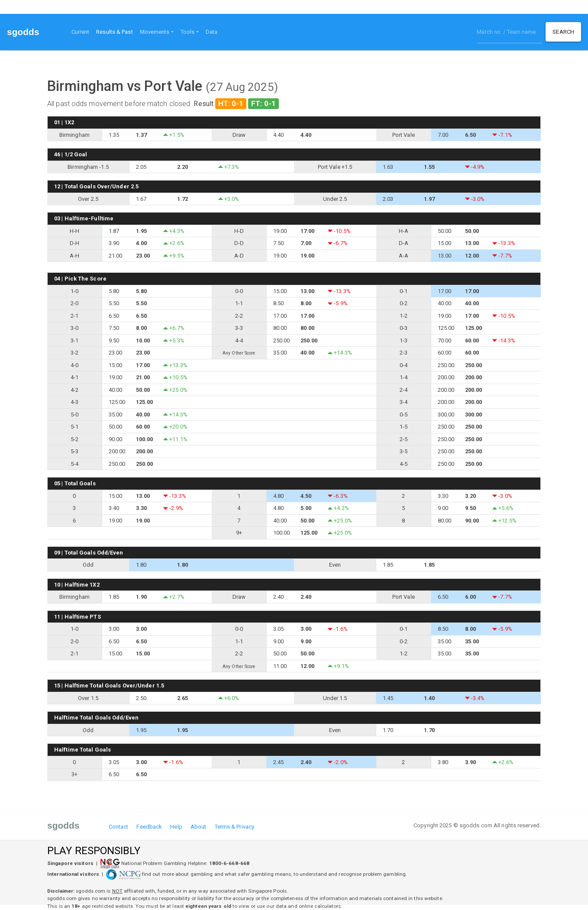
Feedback (149, 827)
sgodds (23, 32)
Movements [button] (155, 32)
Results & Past (116, 31)
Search (563, 32)
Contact (119, 827)
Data (212, 32)
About (199, 827)
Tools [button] (188, 32)
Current (81, 32)
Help (176, 827)
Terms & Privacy (235, 827)
